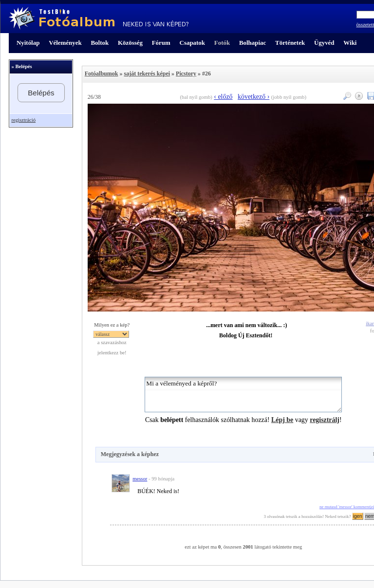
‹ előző (223, 97)
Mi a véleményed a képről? (243, 395)
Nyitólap (28, 43)
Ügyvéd (324, 43)
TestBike (99, 18)
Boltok (100, 43)
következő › (253, 97)
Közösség (130, 43)
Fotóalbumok (102, 73)
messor (140, 479)
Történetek (290, 43)
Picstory (186, 73)
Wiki (350, 43)
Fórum (161, 43)
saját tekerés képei (147, 73)
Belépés (41, 93)
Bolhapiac (252, 43)
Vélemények (65, 43)
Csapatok (192, 43)
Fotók (222, 43)
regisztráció (23, 120)
